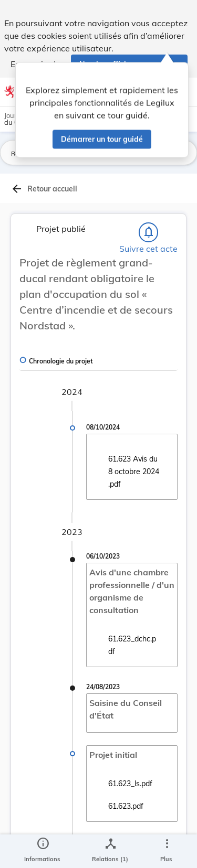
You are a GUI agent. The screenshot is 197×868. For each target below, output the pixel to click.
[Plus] (167, 851)
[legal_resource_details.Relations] (110, 851)
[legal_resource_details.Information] (42, 851)
